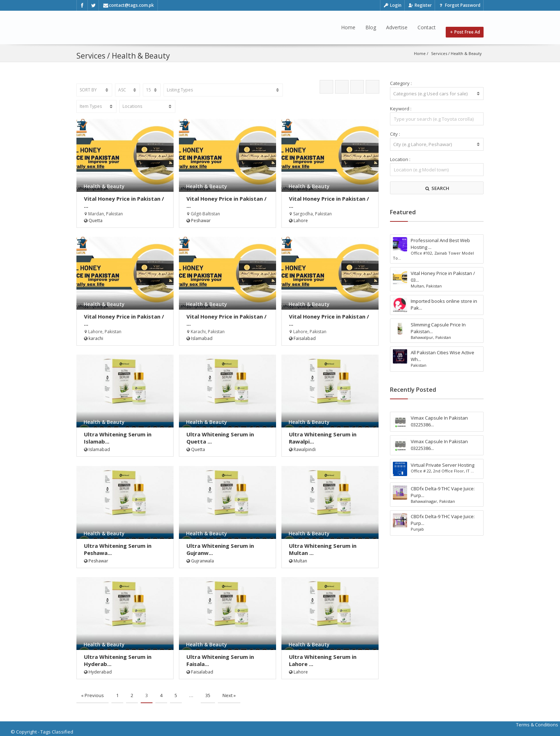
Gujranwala (202, 561)
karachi (96, 338)
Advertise (397, 27)
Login (392, 5)
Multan (300, 561)
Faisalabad (305, 338)
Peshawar (201, 221)
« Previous (92, 695)
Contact (427, 27)
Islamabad (202, 338)
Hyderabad (100, 672)
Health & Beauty (466, 53)
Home (348, 27)
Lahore (301, 221)
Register (420, 5)
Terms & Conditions (537, 725)
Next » (229, 695)
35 (208, 695)
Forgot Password (459, 5)
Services (439, 53)
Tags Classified (57, 732)
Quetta (96, 221)
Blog (371, 27)
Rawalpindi (305, 449)
